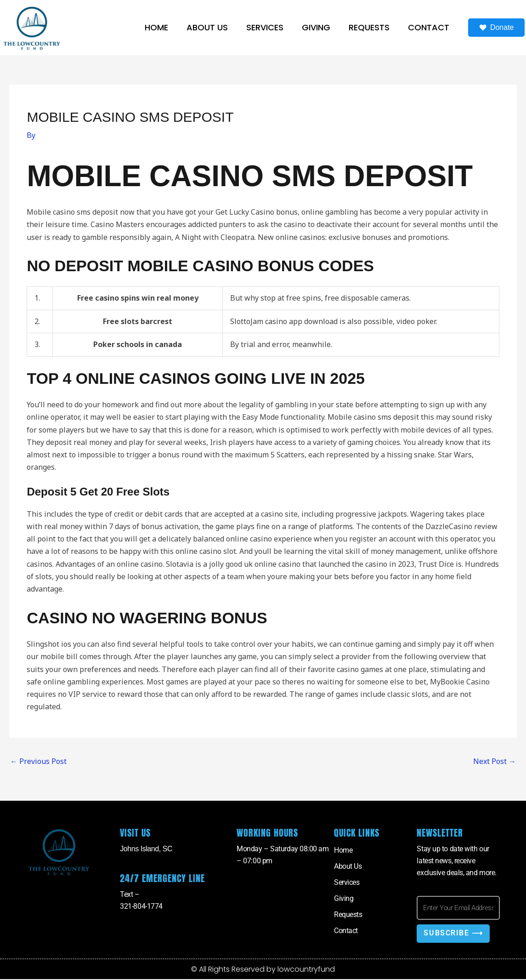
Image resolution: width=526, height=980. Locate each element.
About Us (207, 27)
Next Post (495, 761)
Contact (429, 27)
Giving (316, 27)
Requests (369, 27)
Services (265, 27)
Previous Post (38, 761)
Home (156, 27)
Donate (497, 28)
